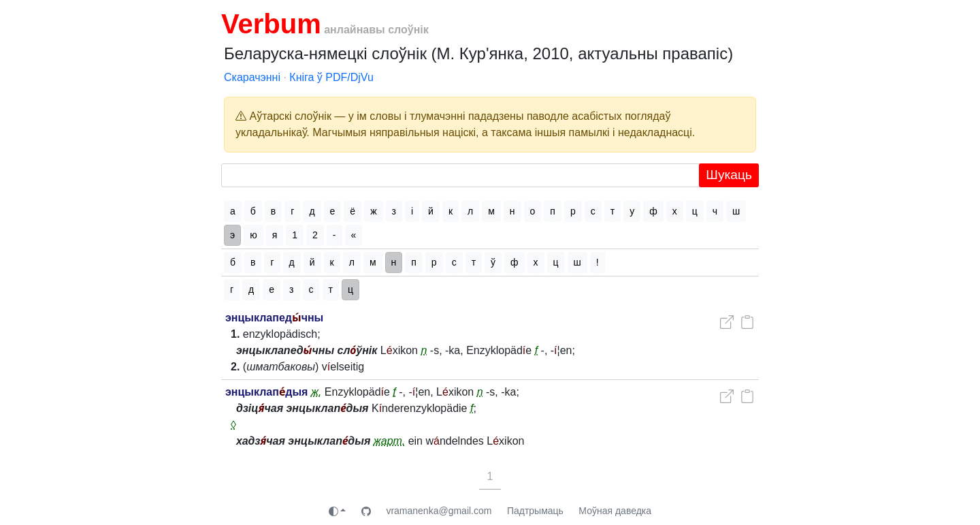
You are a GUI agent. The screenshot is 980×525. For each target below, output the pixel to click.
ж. (316, 392)
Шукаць (729, 175)
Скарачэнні (252, 77)
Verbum (271, 24)
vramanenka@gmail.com (439, 511)
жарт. (389, 441)
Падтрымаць (535, 511)
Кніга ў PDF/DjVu (331, 77)
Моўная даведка (615, 511)
